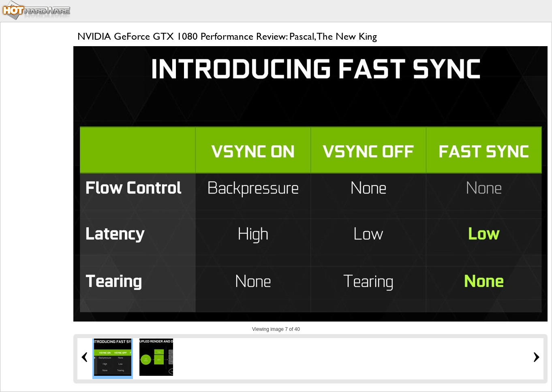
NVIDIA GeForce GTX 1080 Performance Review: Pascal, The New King (227, 36)
